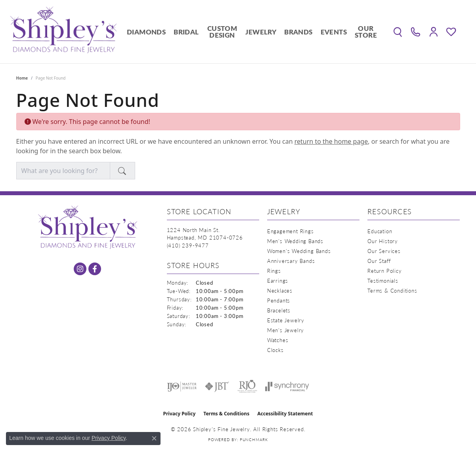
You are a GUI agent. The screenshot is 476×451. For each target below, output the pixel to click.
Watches (278, 340)
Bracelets (279, 310)
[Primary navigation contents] (252, 32)
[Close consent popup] (154, 438)
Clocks (275, 350)
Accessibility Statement (285, 414)
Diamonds (146, 32)
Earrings (278, 281)
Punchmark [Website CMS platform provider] (254, 440)
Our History (383, 241)
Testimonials (383, 281)
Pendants (279, 300)
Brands (298, 32)
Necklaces (280, 290)
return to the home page (331, 141)
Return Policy (384, 271)
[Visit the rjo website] (247, 386)
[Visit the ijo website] (182, 386)
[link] (416, 32)
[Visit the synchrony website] (287, 386)
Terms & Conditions (392, 290)
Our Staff (379, 261)
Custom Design (222, 31)
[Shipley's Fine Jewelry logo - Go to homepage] (63, 32)
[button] (398, 32)
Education (380, 231)
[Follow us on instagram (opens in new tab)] (80, 269)
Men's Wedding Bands (295, 241)
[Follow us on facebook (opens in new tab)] (95, 269)
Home (22, 78)
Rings (274, 271)
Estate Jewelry (286, 320)
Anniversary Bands (291, 261)
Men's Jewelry (286, 330)
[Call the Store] (188, 245)
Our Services (384, 251)
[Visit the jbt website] (217, 386)
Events (334, 32)
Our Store (366, 31)
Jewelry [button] (261, 32)
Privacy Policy (180, 414)
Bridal (186, 32)
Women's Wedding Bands (299, 251)
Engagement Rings (291, 231)
